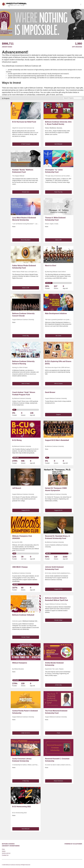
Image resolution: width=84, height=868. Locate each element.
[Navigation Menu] (81, 5)
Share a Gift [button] (26, 288)
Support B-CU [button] (26, 510)
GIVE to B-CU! (6, 853)
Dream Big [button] (26, 336)
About (4, 851)
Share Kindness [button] (58, 781)
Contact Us (5, 855)
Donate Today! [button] (26, 637)
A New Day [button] (26, 781)
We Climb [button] (58, 336)
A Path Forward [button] (26, 144)
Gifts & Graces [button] (58, 384)
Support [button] (58, 414)
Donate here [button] (26, 192)
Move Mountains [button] (26, 240)
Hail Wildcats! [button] (58, 144)
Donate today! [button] (58, 620)
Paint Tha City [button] (58, 192)
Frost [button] (58, 733)
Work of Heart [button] (26, 384)
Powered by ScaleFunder (73, 844)
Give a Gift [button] (58, 240)
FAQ (3, 849)
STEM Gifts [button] (58, 685)
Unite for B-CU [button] (26, 733)
